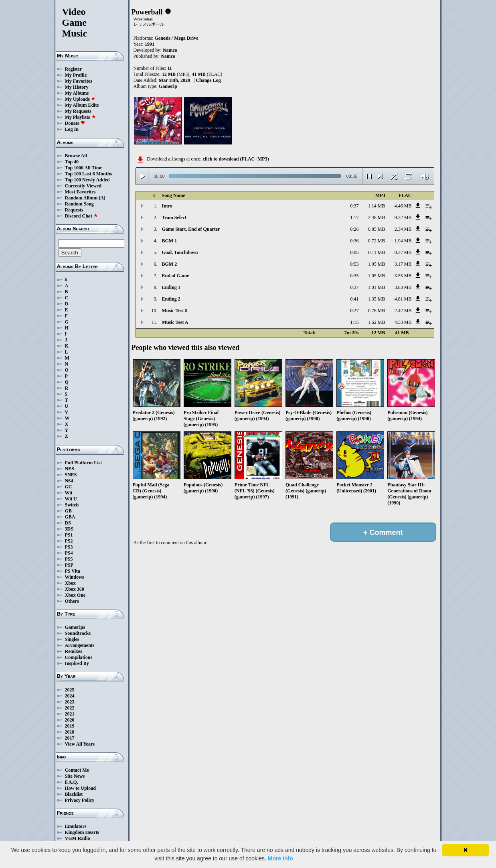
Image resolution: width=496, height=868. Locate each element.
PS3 (69, 547)
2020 (70, 720)
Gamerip (168, 86)
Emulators (76, 826)
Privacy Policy (80, 800)
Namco (170, 50)
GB (68, 511)
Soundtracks (78, 633)
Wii (69, 493)
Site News (75, 776)
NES (70, 469)
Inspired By (77, 663)
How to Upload (80, 788)
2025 (70, 690)
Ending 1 (171, 287)
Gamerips (75, 627)
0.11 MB (377, 252)
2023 (70, 702)
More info (280, 858)
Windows (75, 577)
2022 (70, 708)
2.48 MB (377, 218)
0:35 (354, 276)
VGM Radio (78, 838)
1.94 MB (403, 241)
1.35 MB (377, 299)
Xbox (70, 583)
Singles (72, 639)
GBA (70, 517)
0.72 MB (377, 241)
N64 (69, 481)
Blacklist (74, 794)
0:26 (354, 229)
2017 (70, 738)
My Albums (77, 93)
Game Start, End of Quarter (191, 229)
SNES (71, 475)
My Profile (76, 75)
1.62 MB (377, 322)
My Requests (78, 111)
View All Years (80, 744)
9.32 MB (403, 218)
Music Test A (175, 322)
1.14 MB (377, 206)
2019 (70, 726)
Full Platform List (84, 463)
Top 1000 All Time (84, 168)
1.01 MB (377, 287)
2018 (70, 732)
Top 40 (72, 162)
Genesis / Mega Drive (177, 38)
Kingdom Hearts (82, 832)
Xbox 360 (75, 589)
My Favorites (79, 81)
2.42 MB (403, 311)
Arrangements (80, 645)
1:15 (354, 322)
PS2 (69, 541)
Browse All (76, 156)
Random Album (81, 198)
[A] (102, 198)
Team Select (174, 218)
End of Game (176, 276)
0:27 (354, 311)
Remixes (74, 651)
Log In (72, 129)
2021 (70, 714)
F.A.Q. (72, 782)
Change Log (208, 80)
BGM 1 (170, 241)
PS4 (69, 553)
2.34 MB (403, 229)
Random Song (79, 204)
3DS (69, 529)
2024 (70, 696)
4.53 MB (403, 322)
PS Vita (73, 571)
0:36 (354, 241)
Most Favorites (80, 192)
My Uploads (80, 99)
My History (77, 87)
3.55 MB (403, 276)
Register (74, 69)
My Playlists (80, 117)
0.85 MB (377, 229)
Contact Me (77, 770)
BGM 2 (170, 264)
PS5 (69, 559)
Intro (167, 206)
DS (68, 523)
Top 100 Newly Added (87, 180)
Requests (74, 210)
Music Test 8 (175, 311)
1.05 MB (377, 264)
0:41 (354, 299)
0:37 (354, 206)
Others (72, 601)
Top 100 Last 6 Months (89, 174)
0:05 (354, 252)
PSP (69, 565)
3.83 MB (403, 287)
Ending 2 (171, 299)
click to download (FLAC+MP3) (236, 159)
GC (69, 487)
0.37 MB (403, 252)
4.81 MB (403, 299)
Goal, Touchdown (180, 252)
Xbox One (75, 595)
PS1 (69, 535)
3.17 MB (403, 264)
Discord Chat (81, 216)
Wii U (71, 499)
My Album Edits (82, 105)
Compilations (79, 657)
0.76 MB (377, 311)
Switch (72, 505)
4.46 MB (403, 206)
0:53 (354, 264)
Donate (75, 123)
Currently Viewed (83, 186)
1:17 (354, 218)
